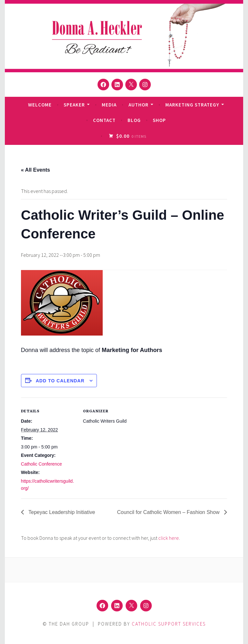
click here (169, 538)
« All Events (36, 170)
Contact (104, 120)
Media (109, 105)
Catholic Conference (41, 464)
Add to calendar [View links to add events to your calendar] (60, 381)
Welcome (40, 105)
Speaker (74, 105)
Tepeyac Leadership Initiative (61, 512)
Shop (159, 120)
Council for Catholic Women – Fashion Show (169, 512)
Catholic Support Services (169, 624)
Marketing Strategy (192, 105)
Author (139, 105)
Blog (134, 120)
